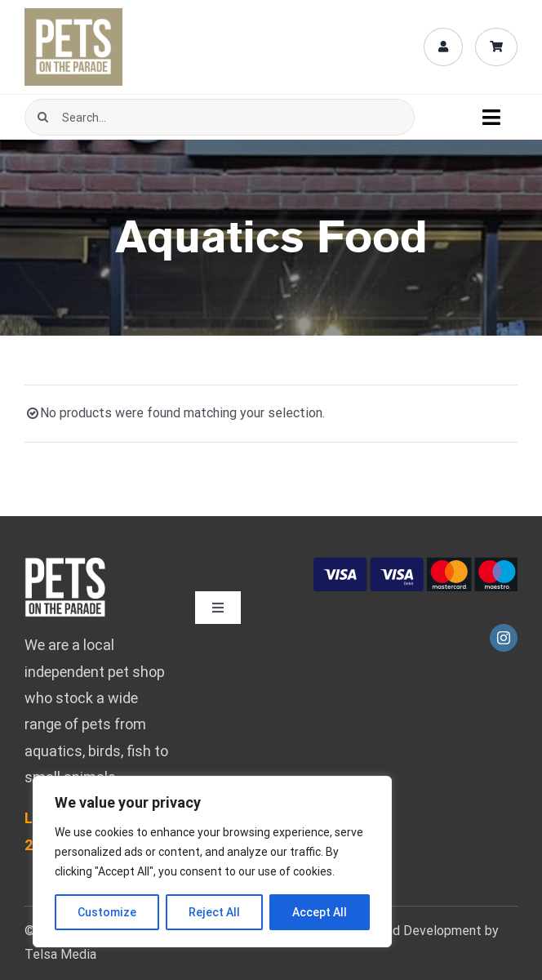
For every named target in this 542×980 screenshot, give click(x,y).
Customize (107, 912)
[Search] (43, 117)
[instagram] (504, 638)
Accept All (320, 912)
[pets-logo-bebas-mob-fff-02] (65, 563)
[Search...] (220, 117)
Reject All (214, 912)
